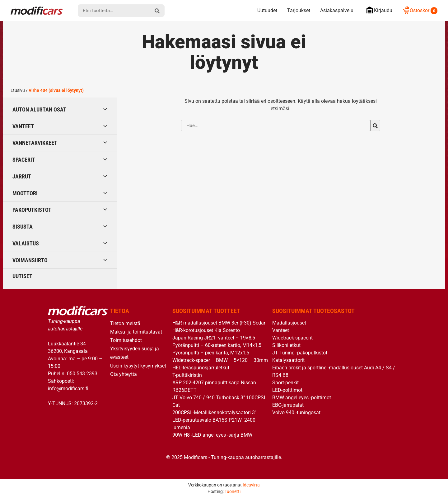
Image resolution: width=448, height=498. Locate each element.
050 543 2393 (82, 374)
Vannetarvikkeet (35, 143)
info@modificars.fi (68, 389)
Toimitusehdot (126, 340)
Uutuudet (267, 10)
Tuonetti (233, 491)
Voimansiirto (30, 260)
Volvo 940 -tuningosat (296, 413)
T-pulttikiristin (187, 375)
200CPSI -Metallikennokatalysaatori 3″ (214, 413)
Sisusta (23, 227)
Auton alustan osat (39, 109)
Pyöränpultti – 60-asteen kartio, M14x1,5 (217, 345)
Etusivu (18, 90)
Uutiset (22, 276)
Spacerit (24, 160)
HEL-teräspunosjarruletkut (201, 368)
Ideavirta (251, 485)
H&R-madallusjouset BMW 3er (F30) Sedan (219, 323)
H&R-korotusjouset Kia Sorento (206, 330)
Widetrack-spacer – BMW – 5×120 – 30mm (220, 360)
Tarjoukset (299, 10)
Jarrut (22, 176)
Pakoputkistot (32, 210)
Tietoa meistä (125, 323)
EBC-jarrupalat (288, 405)
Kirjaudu (378, 10)
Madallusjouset (289, 323)
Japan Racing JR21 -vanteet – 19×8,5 (214, 338)
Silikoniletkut (286, 345)
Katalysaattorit (288, 360)
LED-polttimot (287, 390)
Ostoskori (420, 10)
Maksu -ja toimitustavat (136, 332)
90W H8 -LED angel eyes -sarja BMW (212, 435)
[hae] (157, 11)
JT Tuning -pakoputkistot (300, 353)
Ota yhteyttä (124, 374)
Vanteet (23, 126)
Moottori (25, 193)
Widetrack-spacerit (292, 338)
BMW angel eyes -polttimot (302, 398)
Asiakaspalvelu (337, 10)
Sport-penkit (285, 383)
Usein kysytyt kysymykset (138, 366)
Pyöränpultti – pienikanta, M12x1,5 (211, 353)
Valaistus (26, 243)
